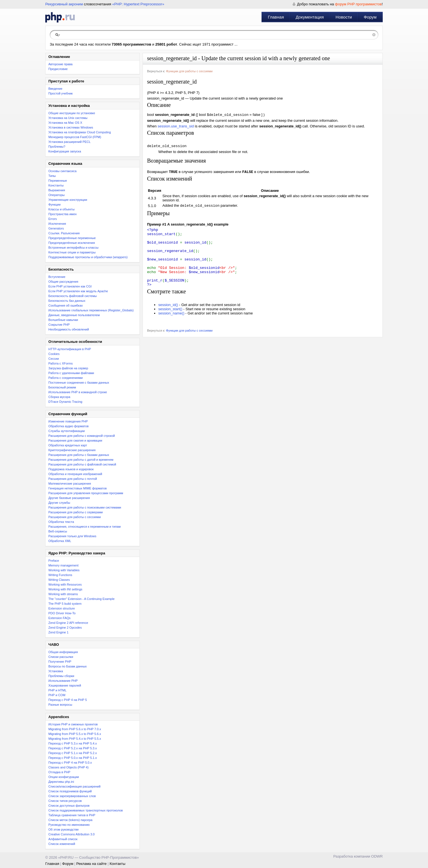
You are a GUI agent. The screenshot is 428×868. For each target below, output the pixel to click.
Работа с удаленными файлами (71, 373)
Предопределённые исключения (72, 243)
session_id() (168, 319)
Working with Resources (65, 584)
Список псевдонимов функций (70, 791)
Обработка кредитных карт (68, 445)
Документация (310, 17)
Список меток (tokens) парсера (70, 820)
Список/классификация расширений (74, 786)
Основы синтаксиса (62, 171)
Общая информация (63, 652)
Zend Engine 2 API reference (68, 623)
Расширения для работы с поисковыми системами (85, 507)
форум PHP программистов (358, 4)
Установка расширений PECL (69, 142)
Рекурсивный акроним (64, 4)
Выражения (57, 190)
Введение (55, 89)
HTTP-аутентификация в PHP (70, 349)
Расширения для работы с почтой (73, 479)
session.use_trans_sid (176, 127)
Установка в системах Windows (71, 127)
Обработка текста (61, 522)
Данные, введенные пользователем (74, 315)
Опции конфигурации (64, 777)
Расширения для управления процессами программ (86, 493)
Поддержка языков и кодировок (71, 469)
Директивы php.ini (61, 782)
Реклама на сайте (91, 864)
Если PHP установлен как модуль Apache (78, 291)
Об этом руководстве (64, 829)
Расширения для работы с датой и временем (81, 460)
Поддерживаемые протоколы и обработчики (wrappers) (88, 257)
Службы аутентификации (67, 431)
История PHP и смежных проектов (73, 724)
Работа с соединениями (66, 378)
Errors (53, 219)
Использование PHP (63, 681)
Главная (276, 17)
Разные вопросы (60, 705)
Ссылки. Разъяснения (64, 233)
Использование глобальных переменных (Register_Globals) (91, 310)
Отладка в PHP (59, 772)
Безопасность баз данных (67, 301)
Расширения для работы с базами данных (79, 455)
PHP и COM (57, 695)
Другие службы (59, 503)
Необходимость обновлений (69, 329)
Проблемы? (57, 147)
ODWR (377, 856)
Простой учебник (60, 93)
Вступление (57, 277)
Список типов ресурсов (65, 801)
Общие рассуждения (63, 282)
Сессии (54, 359)
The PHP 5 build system (65, 604)
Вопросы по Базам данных (67, 666)
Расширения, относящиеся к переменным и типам (85, 527)
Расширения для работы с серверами (76, 512)
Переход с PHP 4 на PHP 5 (68, 700)
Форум (370, 17)
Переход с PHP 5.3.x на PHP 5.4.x (73, 743)
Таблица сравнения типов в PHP (72, 815)
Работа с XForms (60, 363)
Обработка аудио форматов (68, 426)
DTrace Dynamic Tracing (65, 402)
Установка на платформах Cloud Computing (80, 132)
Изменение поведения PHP (68, 421)
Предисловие (58, 69)
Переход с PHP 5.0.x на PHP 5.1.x (73, 758)
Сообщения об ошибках (66, 305)
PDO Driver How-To (62, 613)
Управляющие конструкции (68, 200)
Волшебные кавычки (63, 320)
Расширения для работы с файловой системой (82, 464)
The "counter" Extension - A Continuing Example (81, 599)
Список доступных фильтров (69, 806)
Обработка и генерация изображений (75, 474)
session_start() (170, 323)
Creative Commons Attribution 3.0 (71, 834)
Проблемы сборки (61, 676)
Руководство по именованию (69, 825)
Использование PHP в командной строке (78, 392)
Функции (54, 204)
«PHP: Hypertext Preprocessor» (138, 4)
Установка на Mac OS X (65, 123)
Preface (54, 561)
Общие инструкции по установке (72, 113)
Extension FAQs (59, 618)
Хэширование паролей (65, 685)
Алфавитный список (63, 839)
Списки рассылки (61, 657)
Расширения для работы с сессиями (75, 517)
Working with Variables (64, 570)
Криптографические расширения (72, 450)
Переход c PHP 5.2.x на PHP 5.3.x (73, 748)
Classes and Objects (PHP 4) (68, 767)
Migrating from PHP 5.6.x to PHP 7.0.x (75, 729)
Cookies (54, 354)
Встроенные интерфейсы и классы (73, 248)
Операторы (57, 195)
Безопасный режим (62, 387)
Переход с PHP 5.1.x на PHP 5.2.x (73, 753)
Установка (56, 671)
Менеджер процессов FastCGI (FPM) (75, 137)
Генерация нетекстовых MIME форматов (77, 488)
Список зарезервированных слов (72, 796)
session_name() (171, 328)
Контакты (118, 864)
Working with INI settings (65, 589)
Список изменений (62, 844)
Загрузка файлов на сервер (68, 368)
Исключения (57, 224)
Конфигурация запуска (65, 151)
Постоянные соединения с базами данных (79, 383)
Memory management (63, 565)
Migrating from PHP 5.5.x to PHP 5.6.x (75, 734)
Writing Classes (59, 580)
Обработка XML (60, 541)
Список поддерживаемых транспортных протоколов (86, 810)
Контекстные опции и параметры (72, 252)
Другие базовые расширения (69, 498)
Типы (52, 176)
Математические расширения (70, 484)
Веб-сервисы (58, 531)
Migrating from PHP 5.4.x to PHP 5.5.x (75, 739)
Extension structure (62, 608)
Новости (344, 17)
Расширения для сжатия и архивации (75, 440)
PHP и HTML (58, 690)
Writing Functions (60, 575)
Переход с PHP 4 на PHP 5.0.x (70, 763)
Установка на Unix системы (68, 118)
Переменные (58, 181)
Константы (56, 185)
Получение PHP (60, 662)
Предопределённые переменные (72, 238)
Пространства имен (62, 214)
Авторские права (60, 64)
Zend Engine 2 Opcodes (65, 628)
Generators (56, 228)
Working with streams (63, 594)
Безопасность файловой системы (73, 296)
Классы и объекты (61, 209)
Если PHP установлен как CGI (70, 286)
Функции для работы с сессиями (189, 71)
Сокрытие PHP (59, 325)
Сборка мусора (59, 397)
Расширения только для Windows (72, 536)
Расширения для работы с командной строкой (82, 436)
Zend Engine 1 (58, 632)
